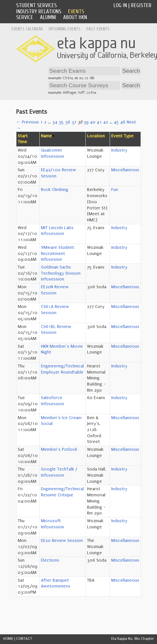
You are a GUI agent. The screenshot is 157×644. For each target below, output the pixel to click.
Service (25, 17)
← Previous (28, 122)
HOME (8, 639)
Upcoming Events (65, 29)
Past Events (98, 29)
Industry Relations (39, 11)
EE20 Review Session (62, 541)
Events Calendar (27, 29)
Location (96, 136)
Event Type (122, 136)
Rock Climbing (55, 190)
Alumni (48, 17)
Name (46, 136)
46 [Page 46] (123, 122)
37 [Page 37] (74, 122)
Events (76, 11)
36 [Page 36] (68, 122)
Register (141, 5)
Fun (115, 190)
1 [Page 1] (42, 122)
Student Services (36, 5)
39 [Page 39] (86, 122)
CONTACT (24, 639)
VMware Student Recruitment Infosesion (58, 253)
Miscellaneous (125, 170)
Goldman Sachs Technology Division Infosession (61, 273)
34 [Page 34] (55, 122)
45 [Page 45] (116, 122)
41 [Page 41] (99, 122)
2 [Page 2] (45, 122)
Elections (50, 560)
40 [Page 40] (93, 122)
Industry (119, 150)
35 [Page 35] (61, 122)
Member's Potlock (59, 449)
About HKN (75, 17)
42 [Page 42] (106, 122)
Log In (120, 5)
